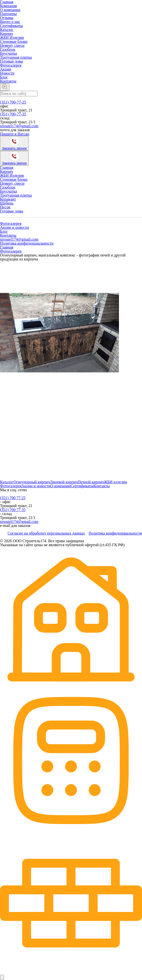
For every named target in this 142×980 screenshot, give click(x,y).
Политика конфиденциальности (27, 243)
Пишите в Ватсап (15, 134)
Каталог (7, 30)
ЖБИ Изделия (12, 38)
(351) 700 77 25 (13, 498)
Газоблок (8, 49)
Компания (8, 6)
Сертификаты (11, 26)
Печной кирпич (91, 482)
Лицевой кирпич (64, 482)
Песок (5, 207)
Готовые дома (12, 61)
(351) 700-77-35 (13, 114)
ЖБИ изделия (115, 482)
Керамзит (8, 199)
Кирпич (6, 34)
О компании (10, 10)
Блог (4, 77)
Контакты (8, 81)
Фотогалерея (11, 65)
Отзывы (7, 18)
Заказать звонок (14, 148)
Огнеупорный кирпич (32, 482)
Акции (6, 69)
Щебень (7, 203)
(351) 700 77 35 (13, 510)
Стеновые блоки (14, 41)
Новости (7, 73)
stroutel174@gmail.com (19, 126)
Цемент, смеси (12, 45)
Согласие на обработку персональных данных (46, 533)
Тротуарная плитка (16, 57)
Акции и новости (14, 227)
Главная (7, 168)
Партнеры (8, 14)
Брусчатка (8, 53)
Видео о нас (10, 22)
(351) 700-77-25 (13, 102)
